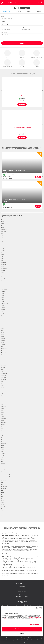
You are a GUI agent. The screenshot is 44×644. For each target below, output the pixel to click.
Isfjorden (3, 310)
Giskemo (3, 277)
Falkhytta (3, 267)
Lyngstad (3, 345)
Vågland (3, 503)
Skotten (3, 412)
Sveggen (3, 435)
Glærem (3, 281)
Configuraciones (35, 624)
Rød (2, 398)
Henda (2, 297)
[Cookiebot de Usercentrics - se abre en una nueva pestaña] (36, 608)
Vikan (2, 497)
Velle (2, 490)
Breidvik (3, 238)
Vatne (2, 484)
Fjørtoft (2, 273)
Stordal (2, 431)
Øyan (2, 515)
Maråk (2, 351)
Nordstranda (4, 373)
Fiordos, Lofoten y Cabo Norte (14, 200)
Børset (2, 246)
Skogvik (3, 410)
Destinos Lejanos (7, 63)
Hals (2, 287)
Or (1, 384)
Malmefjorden (4, 349)
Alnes (2, 219)
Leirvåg (2, 334)
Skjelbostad (3, 406)
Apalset (2, 221)
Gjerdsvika (3, 279)
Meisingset (3, 353)
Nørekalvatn (4, 377)
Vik (1, 494)
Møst (2, 369)
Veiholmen (3, 488)
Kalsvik (2, 314)
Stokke (2, 429)
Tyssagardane (4, 468)
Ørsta (2, 513)
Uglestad (3, 470)
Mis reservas (22, 586)
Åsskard (3, 511)
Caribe (7, 54)
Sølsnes (2, 445)
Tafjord (2, 449)
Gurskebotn (3, 285)
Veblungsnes (4, 486)
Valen (2, 482)
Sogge (2, 416)
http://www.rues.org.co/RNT (22, 642)
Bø (1, 244)
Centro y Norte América (37, 54)
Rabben (3, 388)
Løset (2, 347)
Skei (2, 404)
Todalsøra (3, 453)
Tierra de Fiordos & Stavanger (14, 170)
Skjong (2, 408)
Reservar (22, 105)
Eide (2, 260)
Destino (3, 22)
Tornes (2, 455)
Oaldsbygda (3, 379)
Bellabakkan (4, 232)
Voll (2, 499)
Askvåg (2, 223)
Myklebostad (4, 363)
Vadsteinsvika (4, 480)
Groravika (3, 283)
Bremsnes (3, 240)
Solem (2, 421)
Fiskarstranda (4, 269)
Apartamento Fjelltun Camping (22, 128)
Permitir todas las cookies (22, 629)
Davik (2, 252)
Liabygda (3, 338)
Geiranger (22, 95)
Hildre (2, 299)
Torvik (2, 458)
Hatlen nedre (4, 289)
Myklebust (3, 365)
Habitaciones (4, 32)
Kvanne (2, 326)
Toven (2, 462)
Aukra (2, 225)
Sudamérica (37, 63)
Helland (3, 293)
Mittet (2, 359)
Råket (2, 396)
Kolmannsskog (4, 318)
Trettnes (3, 466)
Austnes (3, 227)
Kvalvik (2, 324)
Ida (2, 27)
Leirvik (2, 332)
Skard (2, 402)
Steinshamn (3, 423)
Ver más (38, 177)
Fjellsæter (3, 271)
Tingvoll (3, 451)
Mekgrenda (3, 355)
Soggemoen (3, 418)
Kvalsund (3, 322)
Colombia (22, 54)
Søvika (2, 447)
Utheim (2, 478)
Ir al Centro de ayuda (22, 588)
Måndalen (3, 367)
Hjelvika (3, 301)
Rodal (2, 394)
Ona (2, 382)
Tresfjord (3, 464)
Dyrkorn (3, 256)
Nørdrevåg (3, 375)
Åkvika (2, 509)
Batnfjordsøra (4, 230)
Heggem (3, 291)
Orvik (2, 386)
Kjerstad (3, 316)
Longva (2, 342)
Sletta (2, 414)
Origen (3, 16)
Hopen (2, 306)
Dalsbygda (3, 248)
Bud (2, 242)
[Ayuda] (38, 2)
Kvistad (2, 328)
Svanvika (3, 433)
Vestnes (3, 492)
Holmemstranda (4, 303)
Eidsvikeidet (3, 262)
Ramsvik (3, 390)
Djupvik (2, 254)
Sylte (2, 437)
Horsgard (3, 308)
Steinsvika (3, 425)
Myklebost (3, 361)
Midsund (3, 357)
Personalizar (22, 633)
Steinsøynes (4, 427)
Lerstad (2, 336)
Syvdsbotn (3, 443)
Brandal (3, 234)
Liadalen (3, 340)
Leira (2, 330)
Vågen (2, 501)
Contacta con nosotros (22, 590)
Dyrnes (2, 258)
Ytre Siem (3, 505)
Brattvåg (3, 236)
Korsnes (3, 320)
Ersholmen (3, 264)
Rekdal (2, 392)
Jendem (2, 312)
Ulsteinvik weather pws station (8, 474)
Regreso (24, 27)
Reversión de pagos (22, 592)
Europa (22, 63)
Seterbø (3, 400)
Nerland (3, 371)
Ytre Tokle (3, 507)
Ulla (2, 472)
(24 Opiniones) (15, 175)
